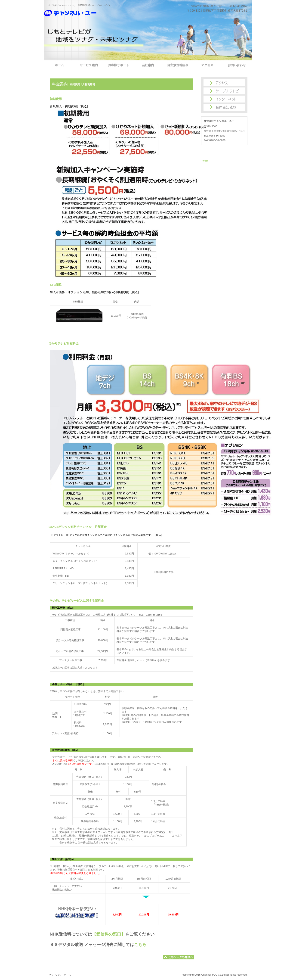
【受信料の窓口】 (109, 934)
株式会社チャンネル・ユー (87, 15)
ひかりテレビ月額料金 (64, 344)
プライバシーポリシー (61, 975)
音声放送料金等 (61, 750)
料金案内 (60, 84)
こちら (140, 945)
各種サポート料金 (62, 684)
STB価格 (56, 285)
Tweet (205, 161)
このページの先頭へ (179, 957)
